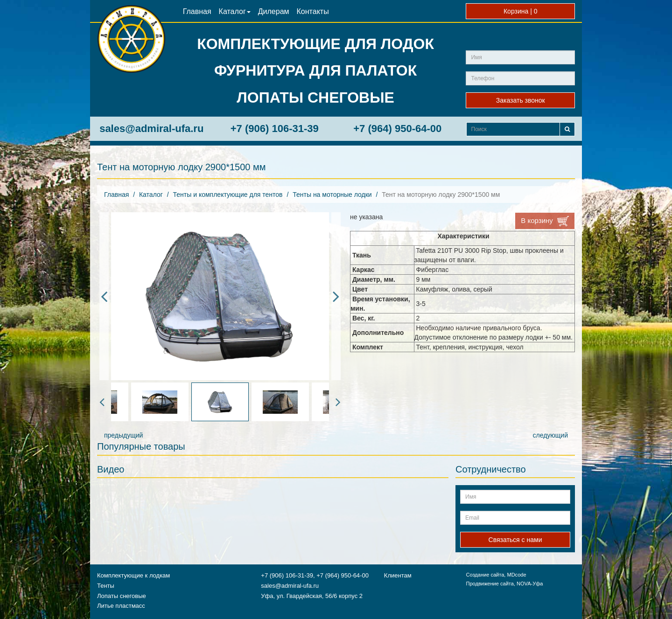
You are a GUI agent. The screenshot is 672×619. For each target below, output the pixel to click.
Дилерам (274, 11)
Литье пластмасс (121, 606)
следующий (550, 435)
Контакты (313, 11)
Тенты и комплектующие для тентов (228, 195)
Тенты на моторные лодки (332, 195)
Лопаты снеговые (122, 596)
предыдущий (123, 435)
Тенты (106, 586)
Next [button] (336, 296)
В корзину (545, 221)
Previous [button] (104, 296)
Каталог (235, 11)
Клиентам (398, 575)
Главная (197, 11)
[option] (220, 296)
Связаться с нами (515, 540)
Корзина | (521, 11)
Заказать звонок (521, 100)
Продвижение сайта (490, 584)
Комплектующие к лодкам (133, 575)
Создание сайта (485, 575)
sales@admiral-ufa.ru (151, 129)
